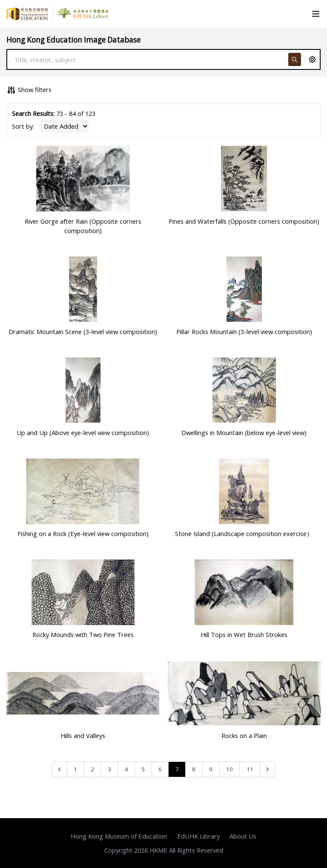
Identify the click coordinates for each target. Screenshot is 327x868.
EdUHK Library (198, 836)
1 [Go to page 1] (75, 769)
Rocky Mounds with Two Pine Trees (83, 634)
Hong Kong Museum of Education (119, 836)
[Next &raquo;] (268, 769)
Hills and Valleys (83, 735)
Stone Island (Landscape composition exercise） (244, 533)
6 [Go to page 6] (160, 769)
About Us (243, 836)
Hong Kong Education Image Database (73, 40)
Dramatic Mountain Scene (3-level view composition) (83, 332)
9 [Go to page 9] (211, 769)
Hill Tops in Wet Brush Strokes (244, 634)
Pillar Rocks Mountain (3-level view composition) (244, 332)
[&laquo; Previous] (60, 769)
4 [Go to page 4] (126, 769)
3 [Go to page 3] (109, 769)
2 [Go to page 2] (92, 769)
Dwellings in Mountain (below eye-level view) (244, 433)
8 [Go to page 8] (194, 769)
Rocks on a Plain (244, 735)
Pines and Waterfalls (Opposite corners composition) (244, 221)
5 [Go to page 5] (143, 769)
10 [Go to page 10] (229, 769)
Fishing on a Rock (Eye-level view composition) (83, 533)
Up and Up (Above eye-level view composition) (83, 433)
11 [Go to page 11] (250, 769)
